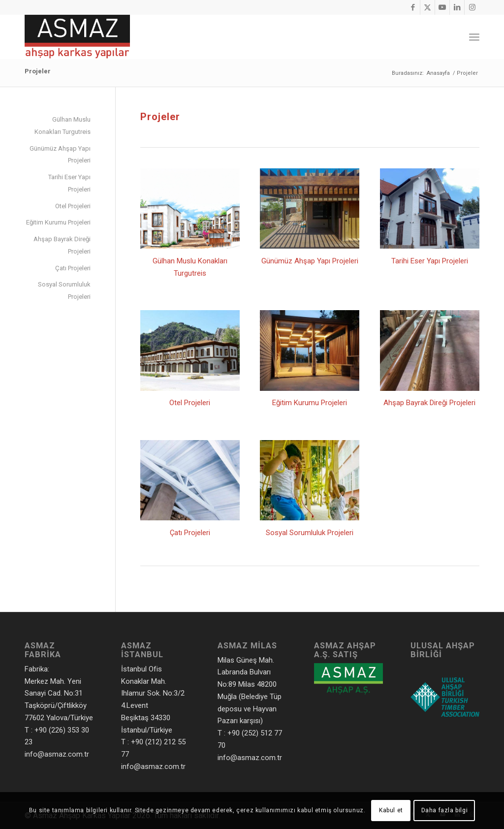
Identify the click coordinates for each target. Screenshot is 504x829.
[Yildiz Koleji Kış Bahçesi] (310, 350)
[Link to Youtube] (442, 7)
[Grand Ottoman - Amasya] (190, 350)
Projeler (38, 71)
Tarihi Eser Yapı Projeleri (430, 261)
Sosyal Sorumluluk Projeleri (310, 533)
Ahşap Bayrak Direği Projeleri (429, 403)
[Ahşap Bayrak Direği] (430, 350)
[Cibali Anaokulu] (310, 480)
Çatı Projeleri (190, 533)
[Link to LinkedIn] (457, 7)
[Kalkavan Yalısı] (430, 208)
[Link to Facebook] (413, 7)
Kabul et (391, 810)
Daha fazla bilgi (445, 810)
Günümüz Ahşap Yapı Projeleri (310, 261)
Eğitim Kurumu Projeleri (310, 403)
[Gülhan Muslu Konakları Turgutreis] (190, 208)
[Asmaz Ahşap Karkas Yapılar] (77, 37)
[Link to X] (427, 7)
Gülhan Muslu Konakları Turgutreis (63, 126)
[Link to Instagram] (472, 7)
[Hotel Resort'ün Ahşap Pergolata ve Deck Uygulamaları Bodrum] (310, 208)
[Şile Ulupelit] (190, 480)
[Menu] (474, 37)
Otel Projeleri (190, 403)
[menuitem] (474, 37)
